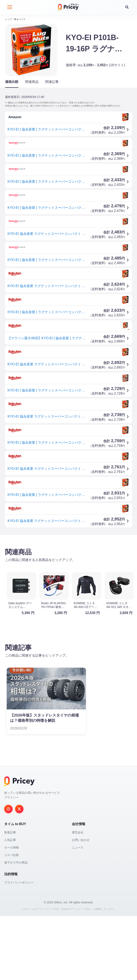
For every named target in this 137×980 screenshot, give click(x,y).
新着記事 (10, 896)
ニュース (78, 912)
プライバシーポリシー (19, 947)
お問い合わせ (81, 904)
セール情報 (12, 912)
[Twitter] (19, 873)
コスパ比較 (12, 919)
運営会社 (78, 896)
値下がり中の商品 (16, 927)
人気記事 (10, 904)
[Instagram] (8, 873)
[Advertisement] (68, 570)
